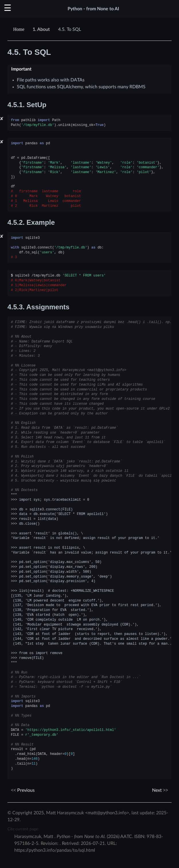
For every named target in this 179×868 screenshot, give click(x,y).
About (41, 29)
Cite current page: (23, 829)
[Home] (19, 29)
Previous (23, 790)
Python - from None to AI (93, 9)
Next (160, 790)
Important (21, 69)
